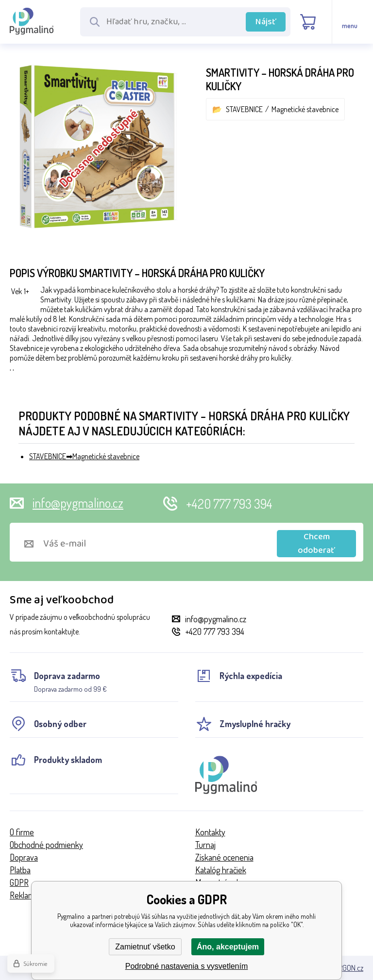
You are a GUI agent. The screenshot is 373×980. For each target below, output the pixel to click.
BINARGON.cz (344, 968)
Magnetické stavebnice (305, 109)
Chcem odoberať (316, 544)
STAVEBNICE (244, 109)
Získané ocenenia (224, 857)
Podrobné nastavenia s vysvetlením (187, 966)
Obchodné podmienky (46, 845)
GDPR (19, 882)
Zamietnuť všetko (145, 947)
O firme (22, 832)
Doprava (24, 857)
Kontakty (210, 832)
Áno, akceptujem (228, 947)
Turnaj (205, 845)
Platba (20, 870)
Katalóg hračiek (221, 870)
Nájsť (266, 22)
